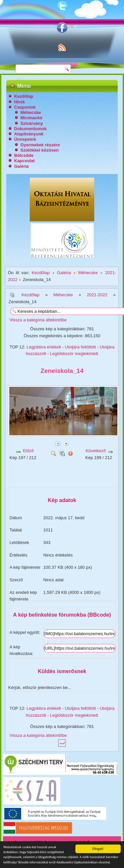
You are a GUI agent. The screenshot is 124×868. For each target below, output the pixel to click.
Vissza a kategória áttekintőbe (38, 320)
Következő (96, 451)
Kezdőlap (24, 96)
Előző (28, 451)
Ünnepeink (25, 139)
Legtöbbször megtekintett (74, 354)
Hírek (20, 102)
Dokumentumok (30, 129)
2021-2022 (97, 295)
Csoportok (25, 107)
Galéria (21, 166)
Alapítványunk (29, 134)
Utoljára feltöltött (80, 347)
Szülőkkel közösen (40, 150)
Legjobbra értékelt (44, 347)
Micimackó (31, 118)
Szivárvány (32, 123)
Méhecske (31, 112)
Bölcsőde (24, 155)
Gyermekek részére (40, 145)
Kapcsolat (24, 161)
